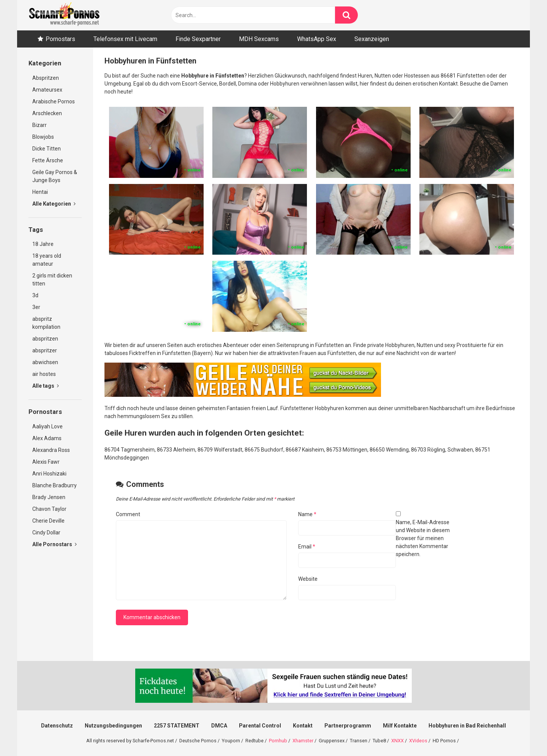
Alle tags (46, 386)
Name (307, 514)
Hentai (40, 192)
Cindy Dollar (46, 533)
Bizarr (40, 125)
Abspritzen (46, 78)
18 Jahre (43, 244)
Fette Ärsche (48, 160)
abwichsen (45, 362)
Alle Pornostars (55, 544)
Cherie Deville (48, 521)
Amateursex (47, 90)
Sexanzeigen (372, 39)
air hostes (44, 374)
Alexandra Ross (51, 450)
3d (35, 295)
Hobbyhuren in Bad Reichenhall (467, 726)
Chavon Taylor (49, 509)
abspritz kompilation (46, 323)
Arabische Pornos (54, 101)
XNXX (398, 741)
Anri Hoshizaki (49, 474)
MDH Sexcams (259, 39)
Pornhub (278, 741)
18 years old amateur (47, 260)
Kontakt (303, 726)
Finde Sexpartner (198, 39)
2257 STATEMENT (177, 726)
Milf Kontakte (400, 726)
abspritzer (45, 350)
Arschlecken (47, 113)
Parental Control (260, 726)
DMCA (219, 726)
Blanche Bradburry (55, 485)
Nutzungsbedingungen (113, 726)
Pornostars (60, 39)
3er (36, 307)
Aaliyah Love (47, 426)
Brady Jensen (49, 497)
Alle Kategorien (54, 204)
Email (307, 547)
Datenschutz (57, 726)
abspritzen (45, 339)
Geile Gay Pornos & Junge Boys (55, 176)
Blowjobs (43, 137)
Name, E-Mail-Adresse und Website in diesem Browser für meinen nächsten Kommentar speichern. (423, 538)
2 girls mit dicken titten (52, 280)
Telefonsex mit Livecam (125, 39)
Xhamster (303, 741)
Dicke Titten (47, 149)
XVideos (418, 741)
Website (308, 579)
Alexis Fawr (46, 462)
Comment (128, 514)
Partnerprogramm (348, 726)
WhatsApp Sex (317, 39)
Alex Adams (47, 438)
